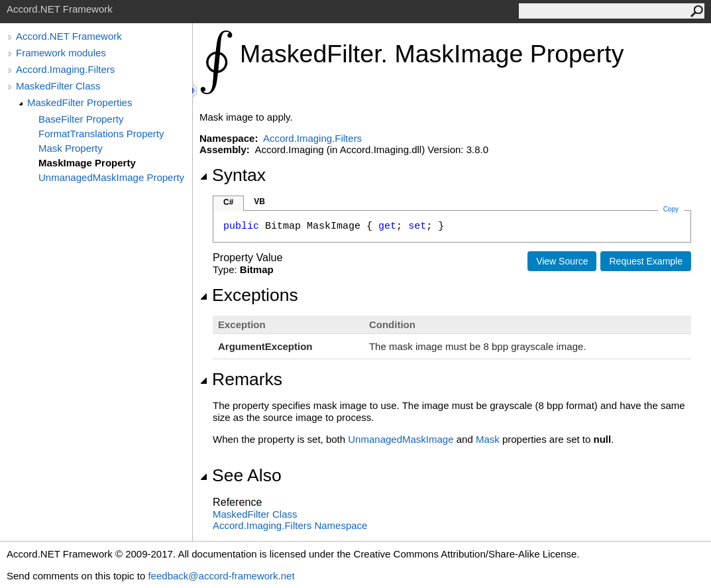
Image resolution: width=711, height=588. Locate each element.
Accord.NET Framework (69, 36)
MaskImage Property (87, 163)
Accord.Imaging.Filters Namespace (290, 525)
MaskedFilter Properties (80, 102)
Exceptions (249, 295)
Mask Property (71, 148)
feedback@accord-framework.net (221, 576)
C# (228, 202)
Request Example (646, 261)
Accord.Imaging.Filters (65, 69)
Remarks (241, 379)
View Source (562, 261)
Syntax (233, 175)
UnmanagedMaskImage (401, 439)
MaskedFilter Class (58, 86)
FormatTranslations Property (101, 134)
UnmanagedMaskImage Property (111, 177)
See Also (241, 475)
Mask (488, 439)
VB (259, 202)
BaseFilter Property (81, 119)
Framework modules (61, 53)
